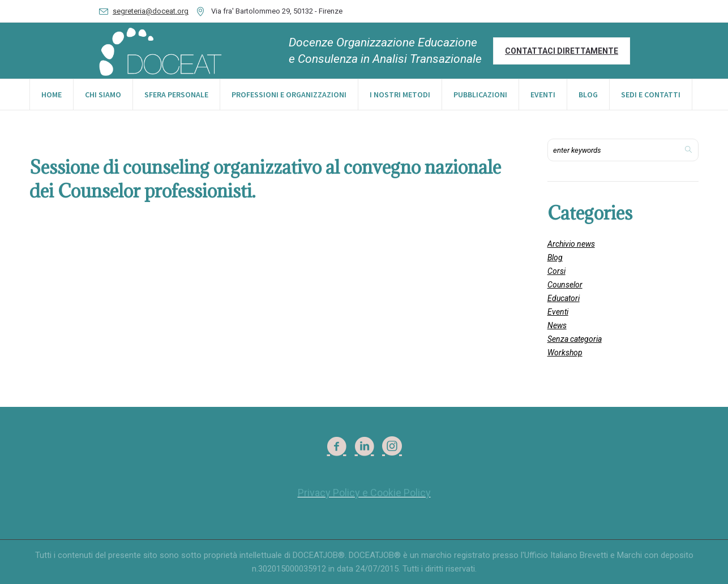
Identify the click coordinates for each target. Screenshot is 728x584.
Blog (555, 257)
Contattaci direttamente (562, 51)
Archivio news (571, 244)
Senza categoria (575, 339)
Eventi (558, 312)
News (557, 325)
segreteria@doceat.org (151, 11)
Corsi (556, 271)
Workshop (565, 353)
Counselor (565, 285)
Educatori (564, 298)
